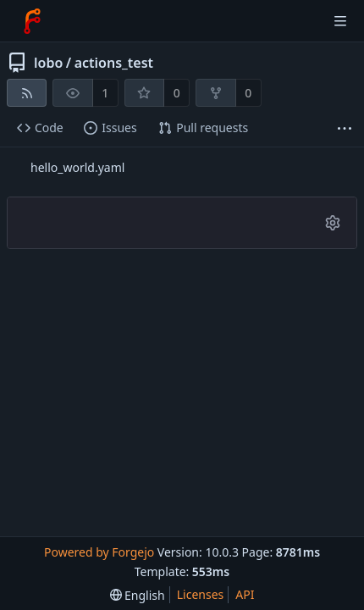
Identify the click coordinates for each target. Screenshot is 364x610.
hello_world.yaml (77, 167)
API (245, 594)
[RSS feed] (27, 93)
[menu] (138, 595)
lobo (48, 63)
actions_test (114, 63)
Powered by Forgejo (99, 552)
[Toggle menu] (340, 21)
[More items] (345, 128)
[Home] (32, 21)
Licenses (201, 594)
